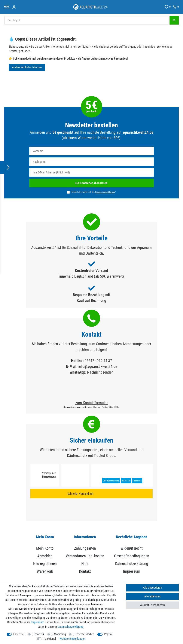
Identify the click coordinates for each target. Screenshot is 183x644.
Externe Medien (85, 634)
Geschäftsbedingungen (132, 556)
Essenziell (19, 634)
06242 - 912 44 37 (98, 361)
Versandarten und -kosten (85, 556)
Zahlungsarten (85, 548)
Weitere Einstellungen (72, 639)
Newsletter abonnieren (91, 183)
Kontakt (85, 571)
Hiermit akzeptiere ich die (93, 192)
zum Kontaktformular (91, 403)
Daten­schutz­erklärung (71, 627)
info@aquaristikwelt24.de (98, 366)
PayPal (108, 634)
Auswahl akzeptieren (152, 605)
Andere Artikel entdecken (27, 67)
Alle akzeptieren (152, 588)
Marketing (60, 634)
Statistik (40, 634)
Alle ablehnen (152, 596)
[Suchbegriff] (86, 20)
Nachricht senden (100, 372)
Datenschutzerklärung (132, 564)
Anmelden (45, 556)
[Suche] (174, 20)
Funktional (50, 639)
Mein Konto (45, 548)
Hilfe (85, 564)
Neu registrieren (45, 564)
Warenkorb (45, 571)
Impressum (132, 571)
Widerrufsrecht (132, 548)
